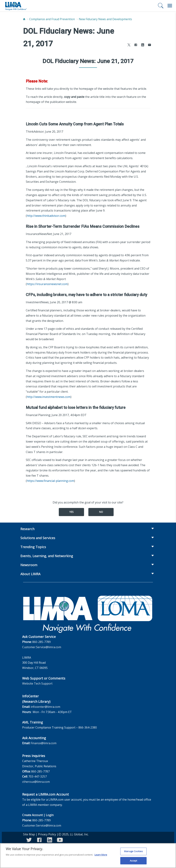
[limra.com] (16, 6)
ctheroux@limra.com (36, 782)
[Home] (24, 19)
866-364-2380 (88, 727)
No (101, 512)
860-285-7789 (41, 642)
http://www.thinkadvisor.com (46, 216)
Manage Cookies (133, 854)
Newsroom (29, 565)
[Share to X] (129, 45)
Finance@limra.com (44, 743)
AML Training (33, 722)
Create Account (32, 815)
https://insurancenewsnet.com (47, 284)
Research (27, 529)
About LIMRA (30, 574)
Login (50, 815)
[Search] (161, 6)
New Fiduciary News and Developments (105, 19)
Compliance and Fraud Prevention (52, 19)
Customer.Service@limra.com (42, 647)
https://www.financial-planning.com (50, 481)
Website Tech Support (37, 683)
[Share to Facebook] (136, 45)
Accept (134, 863)
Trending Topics (33, 547)
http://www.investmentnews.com (49, 397)
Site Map (29, 834)
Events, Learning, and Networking (47, 556)
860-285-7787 (40, 771)
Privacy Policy (47, 834)
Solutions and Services (38, 538)
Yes (71, 512)
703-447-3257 (38, 776)
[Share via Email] (149, 45)
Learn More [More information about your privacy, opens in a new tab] (101, 857)
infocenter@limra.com (45, 707)
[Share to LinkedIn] (143, 45)
